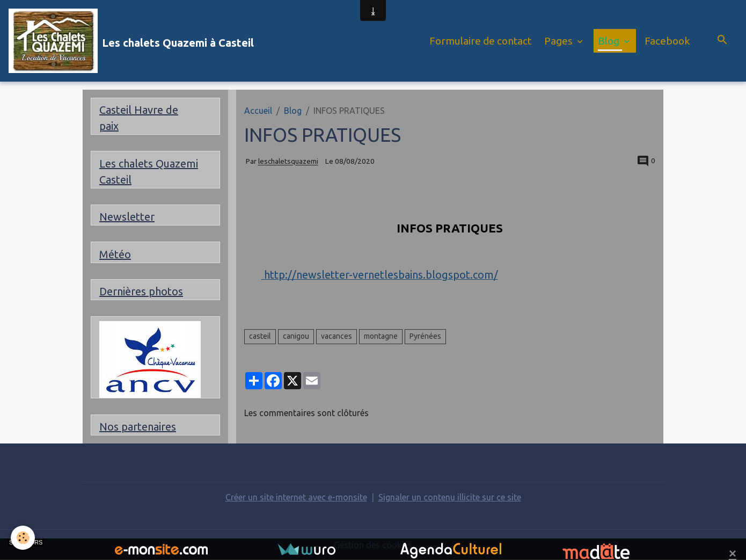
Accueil (258, 111)
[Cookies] (23, 538)
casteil (260, 336)
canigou (296, 336)
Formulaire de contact (480, 41)
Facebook (667, 41)
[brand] (131, 41)
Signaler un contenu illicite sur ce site (450, 497)
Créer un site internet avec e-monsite (296, 497)
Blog (610, 41)
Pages (559, 41)
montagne (381, 336)
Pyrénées (425, 336)
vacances (337, 336)
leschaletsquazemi (288, 162)
